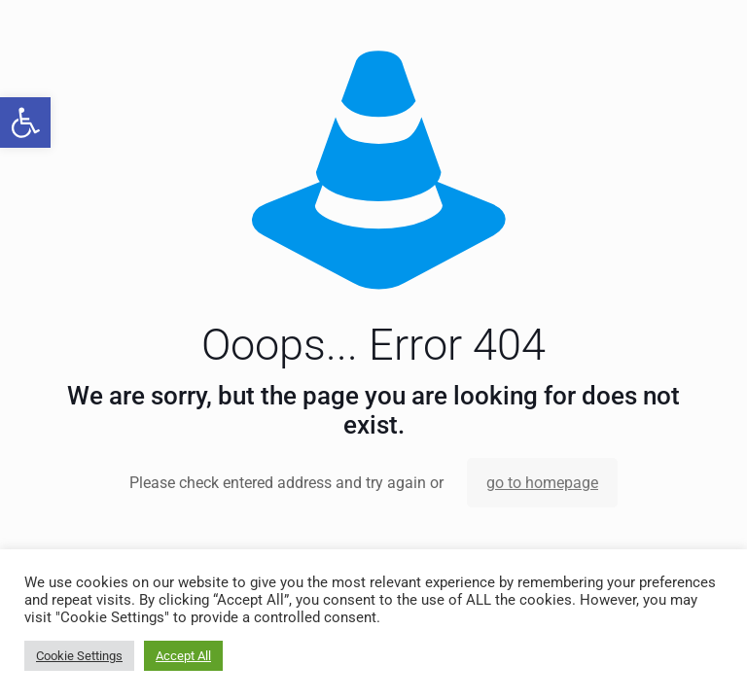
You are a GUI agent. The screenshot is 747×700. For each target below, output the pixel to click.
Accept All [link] (183, 656)
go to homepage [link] (542, 483)
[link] (25, 122)
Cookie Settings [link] (79, 656)
